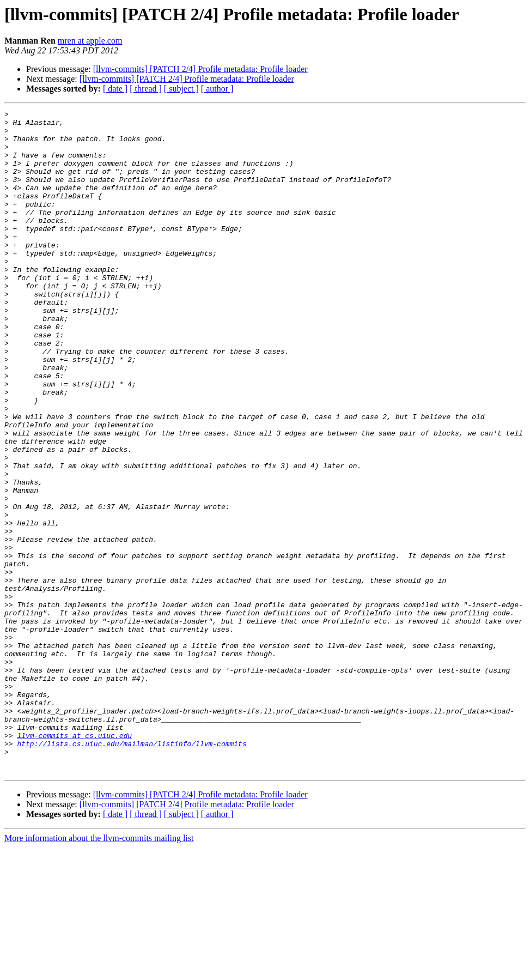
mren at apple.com (90, 41)
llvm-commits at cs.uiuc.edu (74, 861)
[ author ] (217, 89)
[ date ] (115, 89)
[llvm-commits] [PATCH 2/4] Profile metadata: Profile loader (200, 69)
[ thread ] (146, 89)
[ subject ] (181, 89)
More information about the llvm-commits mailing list (99, 970)
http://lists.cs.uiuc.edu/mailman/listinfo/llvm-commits (132, 871)
